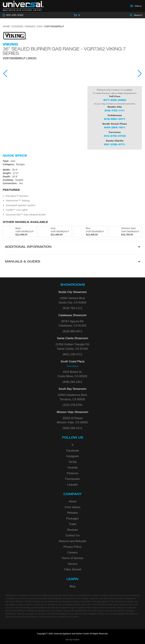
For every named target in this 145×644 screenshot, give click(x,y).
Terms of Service (73, 558)
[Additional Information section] (72, 247)
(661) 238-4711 (72, 354)
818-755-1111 (115, 110)
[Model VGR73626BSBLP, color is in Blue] (90, 232)
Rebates (72, 513)
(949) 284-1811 (72, 382)
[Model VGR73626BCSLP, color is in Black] (20, 232)
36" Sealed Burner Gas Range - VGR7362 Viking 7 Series (64, 51)
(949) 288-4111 (72, 428)
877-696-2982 (115, 100)
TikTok (73, 462)
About (72, 501)
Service (73, 564)
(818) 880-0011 (72, 331)
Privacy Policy (72, 547)
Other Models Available (25, 222)
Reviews (72, 530)
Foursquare (73, 479)
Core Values (72, 507)
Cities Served (72, 569)
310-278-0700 (115, 136)
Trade (72, 524)
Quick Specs (15, 156)
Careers (72, 553)
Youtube (72, 468)
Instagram (72, 456)
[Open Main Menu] (136, 6)
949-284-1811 (115, 127)
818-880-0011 (115, 119)
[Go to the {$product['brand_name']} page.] (15, 36)
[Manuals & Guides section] (72, 262)
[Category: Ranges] (72, 164)
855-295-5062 (100, 605)
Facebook (73, 451)
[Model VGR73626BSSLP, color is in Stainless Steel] (125, 232)
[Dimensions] (72, 173)
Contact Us (72, 535)
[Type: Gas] (72, 161)
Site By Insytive (72, 640)
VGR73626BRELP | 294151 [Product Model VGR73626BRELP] (20, 58)
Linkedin (72, 485)
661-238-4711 (115, 144)
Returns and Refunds (73, 541)
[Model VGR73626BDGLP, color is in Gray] (55, 232)
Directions (72, 366)
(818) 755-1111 (72, 308)
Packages (73, 519)
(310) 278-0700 (72, 405)
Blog (72, 586)
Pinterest (72, 473)
